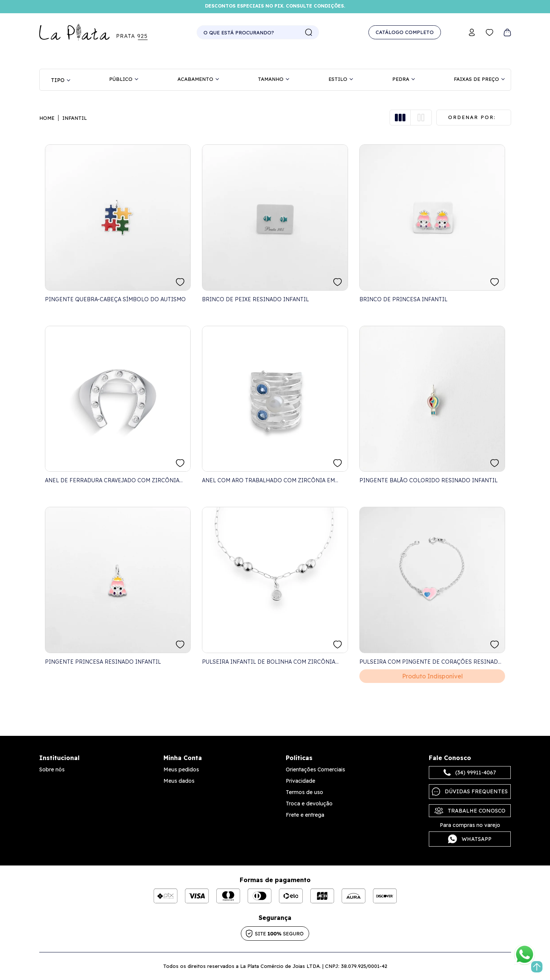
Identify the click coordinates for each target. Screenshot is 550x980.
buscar (309, 33)
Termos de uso (304, 792)
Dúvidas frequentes (470, 792)
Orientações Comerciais (315, 769)
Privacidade (300, 781)
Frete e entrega (305, 815)
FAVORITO (180, 282)
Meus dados (179, 781)
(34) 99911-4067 (470, 773)
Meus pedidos (181, 769)
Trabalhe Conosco (470, 811)
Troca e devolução (309, 804)
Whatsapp (470, 839)
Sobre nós (52, 769)
